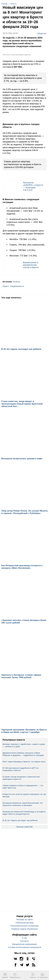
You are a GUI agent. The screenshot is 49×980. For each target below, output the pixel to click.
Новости (13, 4)
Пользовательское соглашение (24, 926)
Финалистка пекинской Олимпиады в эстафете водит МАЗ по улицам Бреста (24, 813)
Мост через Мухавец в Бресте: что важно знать (24, 762)
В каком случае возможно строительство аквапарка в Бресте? (21, 778)
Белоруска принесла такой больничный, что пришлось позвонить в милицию (23, 804)
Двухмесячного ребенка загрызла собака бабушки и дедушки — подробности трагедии (23, 754)
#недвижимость (17, 286)
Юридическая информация (25, 944)
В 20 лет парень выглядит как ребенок (20, 820)
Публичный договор (25, 923)
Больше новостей (24, 827)
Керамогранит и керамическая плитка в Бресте (31, 265)
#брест (6, 286)
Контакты (24, 941)
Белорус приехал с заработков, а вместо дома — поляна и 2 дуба (24, 745)
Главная (4, 4)
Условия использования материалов (24, 947)
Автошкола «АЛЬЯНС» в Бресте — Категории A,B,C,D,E (33, 186)
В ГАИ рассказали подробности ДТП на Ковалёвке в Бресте (21, 769)
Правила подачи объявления (25, 929)
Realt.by (17, 282)
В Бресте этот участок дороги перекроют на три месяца (24, 795)
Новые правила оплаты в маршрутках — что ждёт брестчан (23, 787)
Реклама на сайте (24, 919)
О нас (25, 938)
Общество (42, 33)
